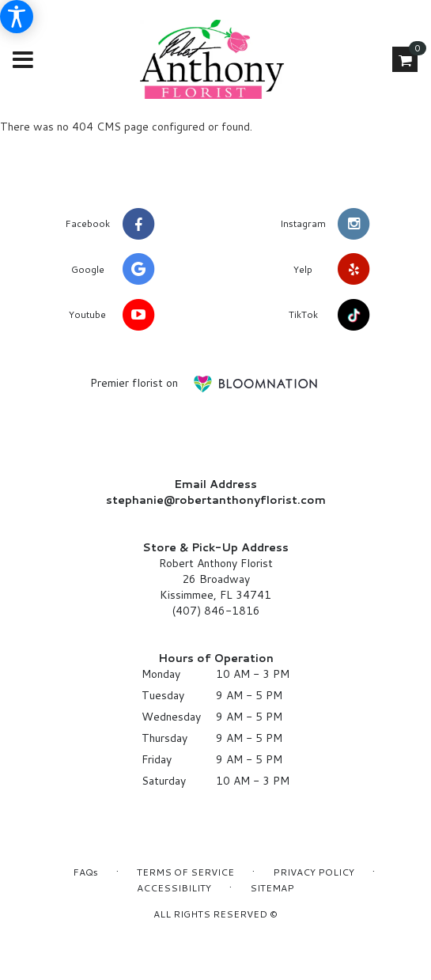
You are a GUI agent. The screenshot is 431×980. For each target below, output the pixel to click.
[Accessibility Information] (17, 17)
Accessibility (174, 888)
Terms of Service (185, 872)
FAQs (85, 872)
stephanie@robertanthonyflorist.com (216, 500)
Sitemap (272, 888)
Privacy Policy (314, 872)
